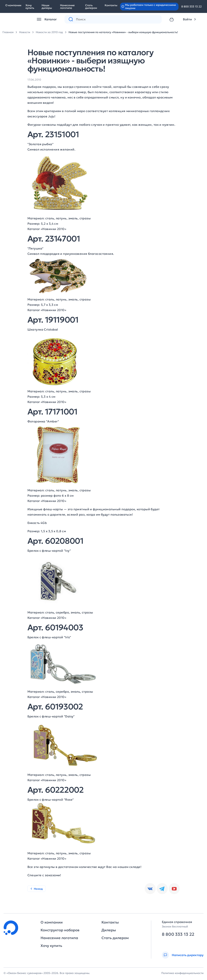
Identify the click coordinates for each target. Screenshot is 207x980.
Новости (25, 32)
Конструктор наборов (60, 930)
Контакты (111, 5)
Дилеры (109, 930)
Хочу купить (30, 7)
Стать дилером (91, 7)
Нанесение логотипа (67, 7)
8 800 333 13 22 (192, 6)
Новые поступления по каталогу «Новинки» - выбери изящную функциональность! (123, 32)
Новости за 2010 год (49, 32)
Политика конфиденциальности (182, 973)
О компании (13, 5)
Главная (8, 32)
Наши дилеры (47, 7)
